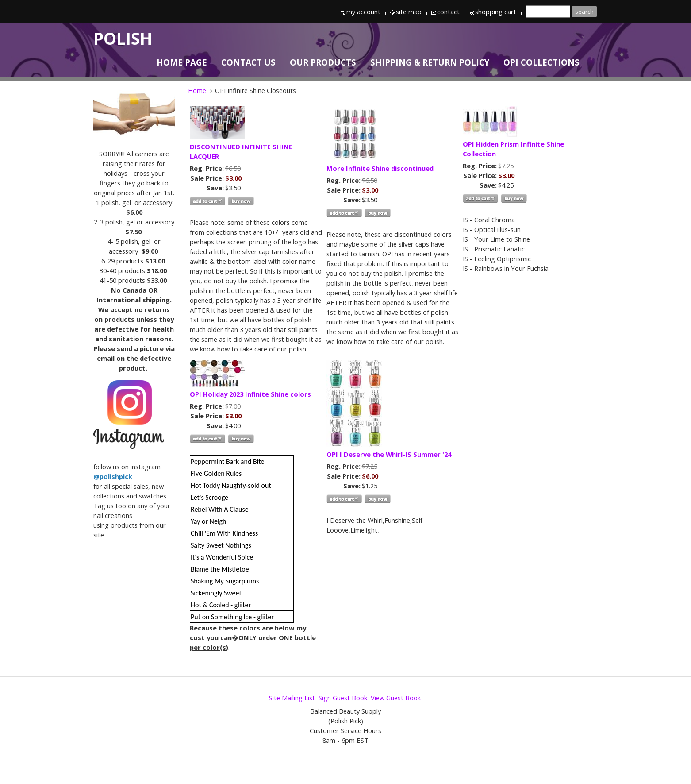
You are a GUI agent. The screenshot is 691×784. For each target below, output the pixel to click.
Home (197, 90)
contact (448, 12)
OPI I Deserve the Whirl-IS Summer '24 (389, 454)
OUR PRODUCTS (323, 62)
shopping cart (496, 12)
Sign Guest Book (343, 698)
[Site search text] (548, 12)
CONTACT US (248, 62)
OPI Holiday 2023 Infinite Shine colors (250, 394)
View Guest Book (396, 698)
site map (409, 12)
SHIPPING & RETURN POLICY (430, 62)
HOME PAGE (182, 62)
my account (363, 12)
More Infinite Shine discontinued (380, 168)
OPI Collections (541, 62)
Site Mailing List (292, 698)
